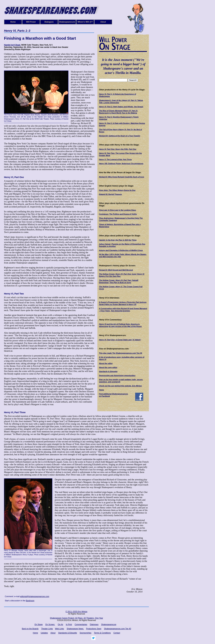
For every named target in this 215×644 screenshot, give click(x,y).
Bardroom (30, 601)
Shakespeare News (75, 629)
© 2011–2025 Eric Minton (76, 612)
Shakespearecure (67, 22)
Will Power (31, 22)
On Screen (50, 625)
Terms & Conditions (102, 633)
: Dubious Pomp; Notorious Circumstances (121, 163)
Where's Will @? (85, 22)
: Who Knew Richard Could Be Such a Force (122, 177)
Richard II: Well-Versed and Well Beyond (116, 270)
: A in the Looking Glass (117, 210)
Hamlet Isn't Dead (12, 45)
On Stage (39, 625)
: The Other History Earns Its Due (117, 190)
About (103, 22)
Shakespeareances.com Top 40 (117, 629)
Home (13, 22)
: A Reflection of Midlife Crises (121, 250)
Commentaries (81, 625)
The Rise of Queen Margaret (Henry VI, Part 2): (118, 111)
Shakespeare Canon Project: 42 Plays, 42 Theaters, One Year (76, 618)
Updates (44, 633)
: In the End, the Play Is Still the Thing (118, 240)
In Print (69, 625)
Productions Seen (94, 629)
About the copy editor (108, 367)
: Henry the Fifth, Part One (118, 149)
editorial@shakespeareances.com (35, 596)
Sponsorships (86, 633)
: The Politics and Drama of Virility (118, 214)
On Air (60, 625)
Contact (117, 633)
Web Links (60, 629)
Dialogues (49, 22)
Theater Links (47, 629)
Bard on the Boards (30, 629)
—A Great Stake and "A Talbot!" (120, 340)
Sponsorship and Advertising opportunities (117, 375)
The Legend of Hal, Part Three (115, 159)
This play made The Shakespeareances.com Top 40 (121, 353)
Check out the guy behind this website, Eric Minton (120, 386)
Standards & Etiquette (108, 371)
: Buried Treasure (110, 194)
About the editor (106, 363)
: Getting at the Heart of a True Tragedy (120, 136)
